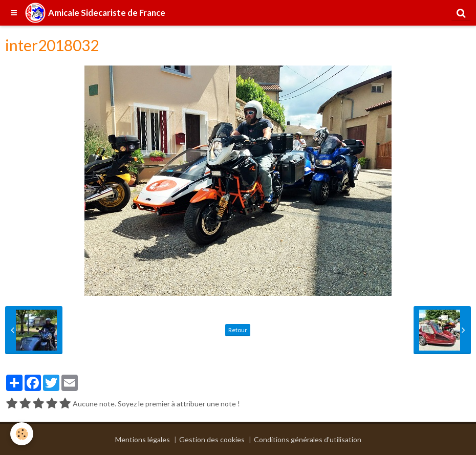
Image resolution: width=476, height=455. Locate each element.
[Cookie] (22, 434)
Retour (238, 330)
